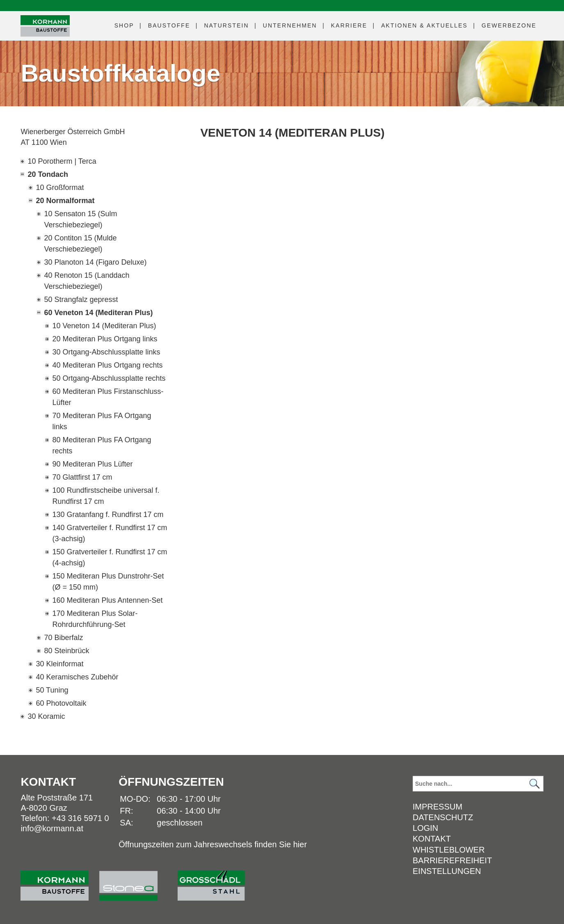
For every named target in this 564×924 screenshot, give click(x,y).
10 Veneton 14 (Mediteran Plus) (104, 326)
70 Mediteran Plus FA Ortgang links (102, 421)
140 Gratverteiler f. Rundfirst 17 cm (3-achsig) (110, 533)
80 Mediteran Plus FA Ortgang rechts (102, 445)
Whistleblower (449, 850)
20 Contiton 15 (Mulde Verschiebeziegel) (80, 244)
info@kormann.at (52, 828)
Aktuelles (424, 25)
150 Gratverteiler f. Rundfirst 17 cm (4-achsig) (110, 557)
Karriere (349, 25)
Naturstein (226, 25)
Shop (124, 25)
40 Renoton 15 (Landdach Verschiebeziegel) (87, 281)
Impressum (437, 807)
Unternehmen (290, 25)
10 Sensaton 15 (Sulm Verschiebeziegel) (80, 219)
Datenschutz (443, 817)
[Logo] (45, 26)
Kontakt (432, 839)
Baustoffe (169, 25)
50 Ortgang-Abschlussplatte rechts (109, 378)
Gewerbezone (509, 25)
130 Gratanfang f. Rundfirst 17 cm (108, 515)
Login (425, 828)
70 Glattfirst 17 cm (82, 477)
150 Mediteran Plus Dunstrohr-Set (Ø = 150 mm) (108, 582)
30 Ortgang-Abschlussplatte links (106, 352)
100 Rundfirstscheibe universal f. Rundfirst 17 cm (106, 496)
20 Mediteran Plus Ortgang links (105, 339)
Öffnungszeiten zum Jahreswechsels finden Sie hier (213, 844)
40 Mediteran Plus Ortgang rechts (107, 365)
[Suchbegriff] (478, 784)
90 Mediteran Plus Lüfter (92, 464)
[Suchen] (535, 783)
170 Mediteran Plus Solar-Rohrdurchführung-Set (95, 619)
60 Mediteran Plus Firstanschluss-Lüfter (108, 397)
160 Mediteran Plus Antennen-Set (107, 600)
